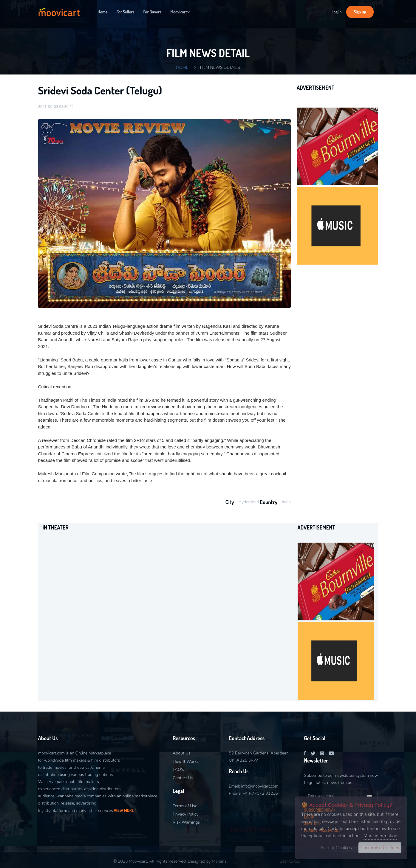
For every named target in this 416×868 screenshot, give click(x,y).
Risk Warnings (186, 822)
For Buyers (153, 12)
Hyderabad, (249, 502)
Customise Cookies (380, 848)
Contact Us (183, 778)
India (286, 502)
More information (380, 836)
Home (102, 12)
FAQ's (178, 770)
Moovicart (180, 12)
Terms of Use (185, 806)
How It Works (186, 761)
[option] (166, 605)
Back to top (291, 861)
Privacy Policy (185, 814)
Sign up (360, 12)
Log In (337, 12)
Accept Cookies (336, 848)
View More (125, 810)
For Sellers (126, 12)
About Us (181, 753)
